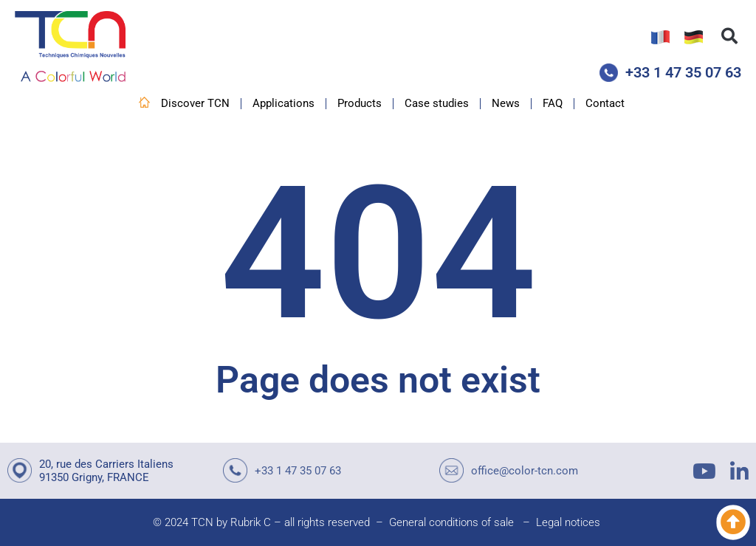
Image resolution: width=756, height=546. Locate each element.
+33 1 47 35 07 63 (683, 72)
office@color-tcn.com (525, 471)
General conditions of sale (451, 522)
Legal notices (568, 522)
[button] (729, 36)
